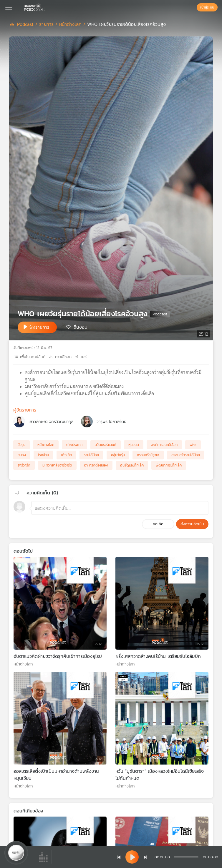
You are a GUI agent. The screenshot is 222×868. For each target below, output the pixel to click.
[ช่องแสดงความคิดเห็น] (120, 508)
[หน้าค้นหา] (194, 7)
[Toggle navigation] (9, 7)
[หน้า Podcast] (47, 7)
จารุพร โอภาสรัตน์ (111, 422)
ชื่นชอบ (81, 327)
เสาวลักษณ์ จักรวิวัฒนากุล (51, 422)
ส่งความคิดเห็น (192, 524)
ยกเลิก (158, 524)
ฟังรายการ (39, 327)
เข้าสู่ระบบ (207, 7)
